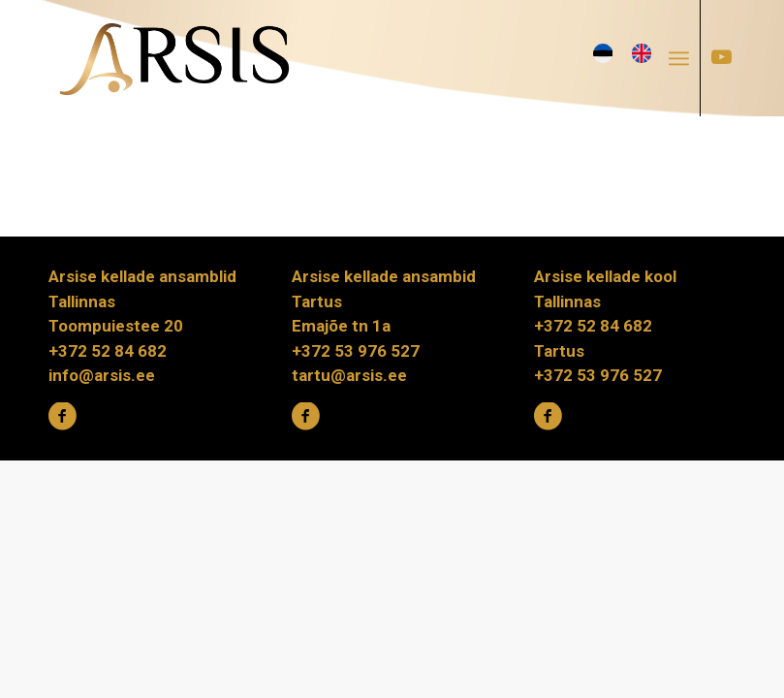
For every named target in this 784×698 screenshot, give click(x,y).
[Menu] (679, 58)
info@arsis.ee (102, 375)
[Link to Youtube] (721, 57)
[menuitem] (685, 58)
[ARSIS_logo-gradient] (174, 58)
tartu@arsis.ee (349, 375)
